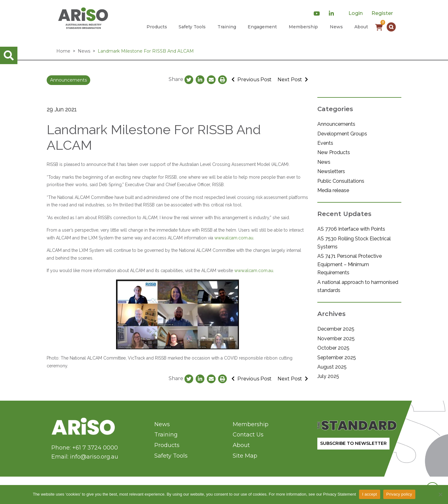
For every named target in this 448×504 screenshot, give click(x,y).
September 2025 (337, 358)
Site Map (245, 456)
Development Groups (342, 134)
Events (325, 143)
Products (157, 27)
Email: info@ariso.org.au (85, 457)
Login (356, 13)
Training (227, 27)
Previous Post (252, 80)
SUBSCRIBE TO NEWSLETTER (353, 443)
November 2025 (336, 339)
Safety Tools (192, 27)
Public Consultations (341, 181)
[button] (391, 27)
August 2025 (332, 367)
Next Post (293, 80)
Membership (303, 27)
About (361, 27)
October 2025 (333, 348)
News (336, 27)
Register (382, 13)
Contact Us (248, 435)
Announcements (68, 80)
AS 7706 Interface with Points (351, 229)
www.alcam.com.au (234, 238)
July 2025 (328, 376)
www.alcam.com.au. (254, 271)
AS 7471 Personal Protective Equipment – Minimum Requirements (350, 264)
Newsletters (331, 171)
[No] (440, 494)
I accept (370, 494)
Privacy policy (399, 494)
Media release (333, 190)
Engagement (262, 27)
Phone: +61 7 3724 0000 (85, 448)
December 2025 (336, 329)
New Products (334, 152)
